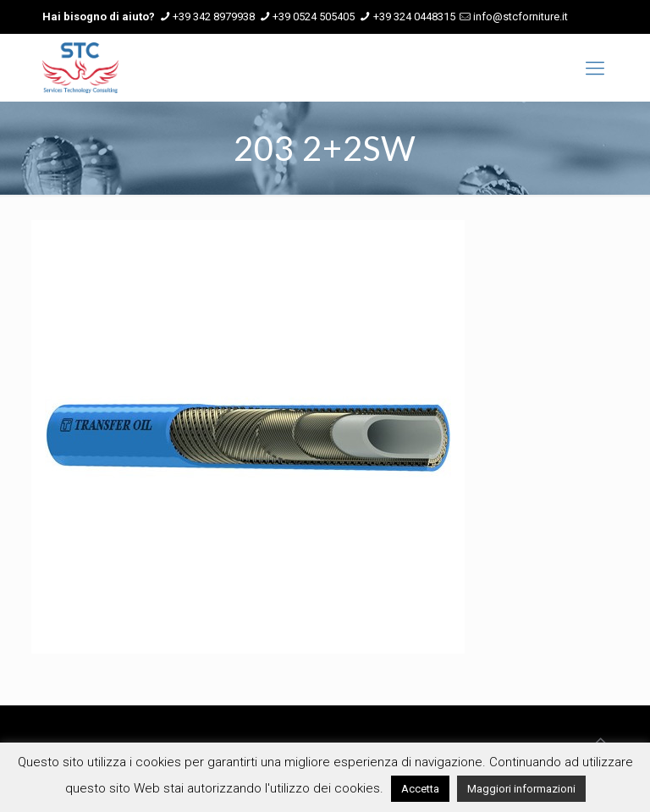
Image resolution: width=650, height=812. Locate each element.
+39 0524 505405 (314, 17)
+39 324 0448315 (414, 17)
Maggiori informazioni (521, 789)
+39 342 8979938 (214, 17)
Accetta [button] (420, 789)
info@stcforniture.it (521, 17)
